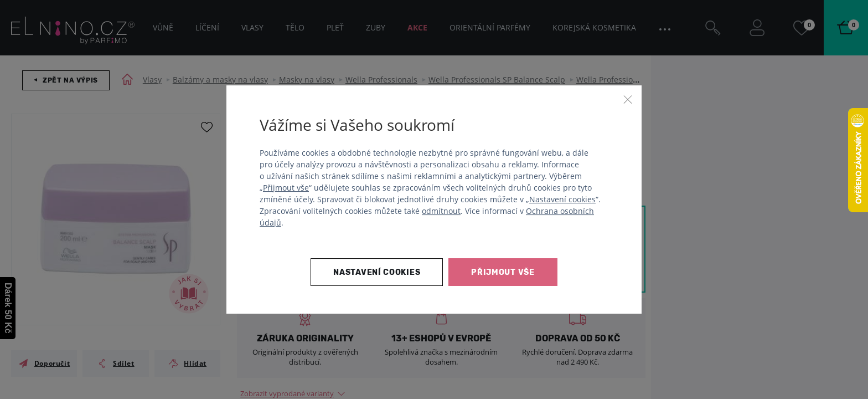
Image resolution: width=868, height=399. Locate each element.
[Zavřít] (628, 99)
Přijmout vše (286, 188)
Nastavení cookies (562, 199)
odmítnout (441, 211)
